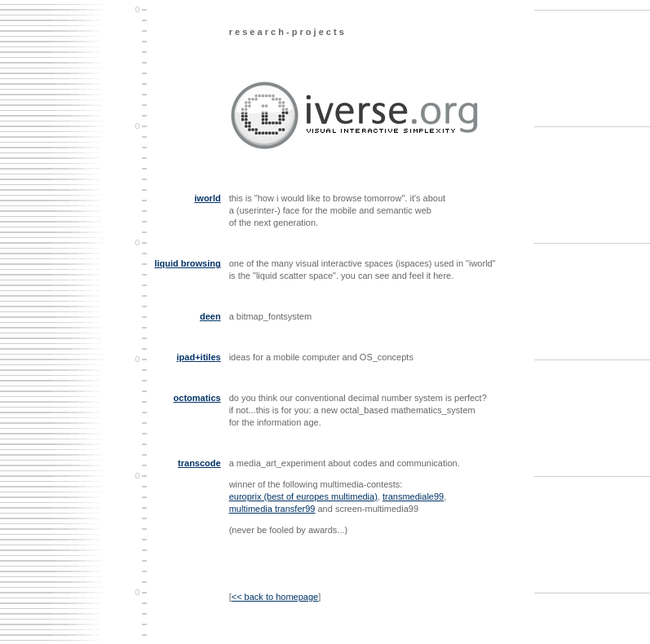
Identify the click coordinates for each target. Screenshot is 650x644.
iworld (207, 198)
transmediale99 (413, 496)
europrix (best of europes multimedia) (303, 496)
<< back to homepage (275, 597)
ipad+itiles (199, 357)
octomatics (197, 398)
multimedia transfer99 (272, 509)
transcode (199, 463)
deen (210, 316)
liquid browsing (187, 263)
